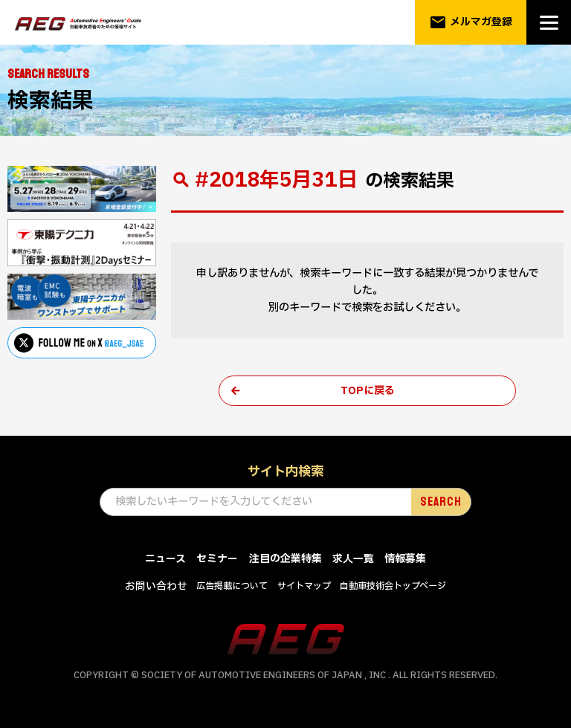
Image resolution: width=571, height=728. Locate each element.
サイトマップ (304, 587)
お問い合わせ (156, 587)
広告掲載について (232, 587)
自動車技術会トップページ (393, 587)
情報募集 (405, 560)
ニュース (165, 560)
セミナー (217, 560)
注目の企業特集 (285, 560)
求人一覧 (353, 560)
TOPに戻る (368, 391)
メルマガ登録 (471, 22)
